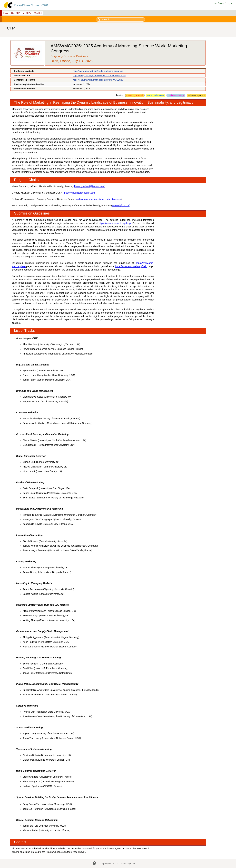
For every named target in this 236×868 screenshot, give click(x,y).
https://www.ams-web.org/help (115, 223)
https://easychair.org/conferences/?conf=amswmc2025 (99, 75)
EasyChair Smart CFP (31, 5)
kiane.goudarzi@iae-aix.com (89, 186)
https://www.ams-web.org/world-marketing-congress (98, 71)
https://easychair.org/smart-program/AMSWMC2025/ (98, 80)
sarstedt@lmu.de (121, 205)
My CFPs (27, 13)
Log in (229, 3)
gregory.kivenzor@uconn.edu (79, 193)
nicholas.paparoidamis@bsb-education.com (99, 199)
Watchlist (38, 13)
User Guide (218, 3)
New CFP (15, 13)
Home (6, 13)
